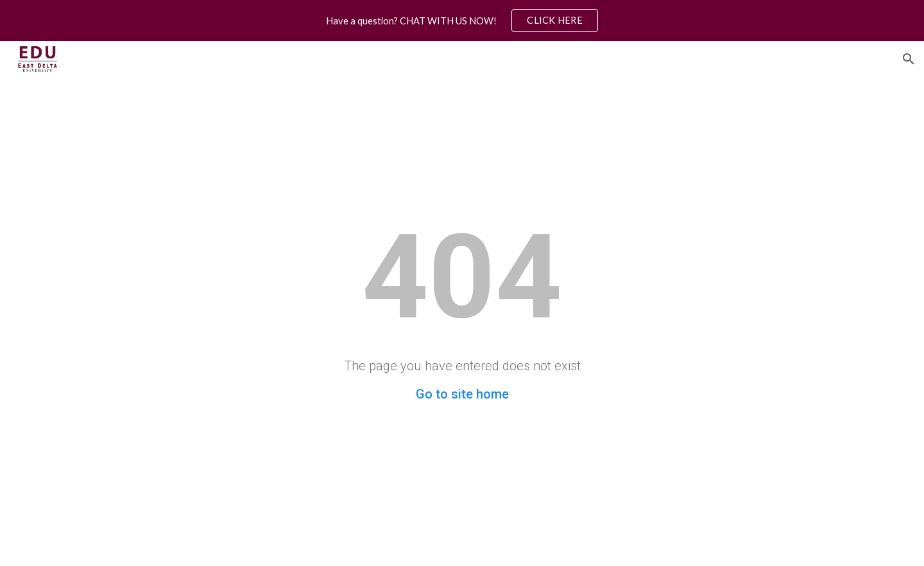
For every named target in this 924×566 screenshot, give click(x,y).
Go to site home (462, 394)
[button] (909, 59)
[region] (462, 21)
